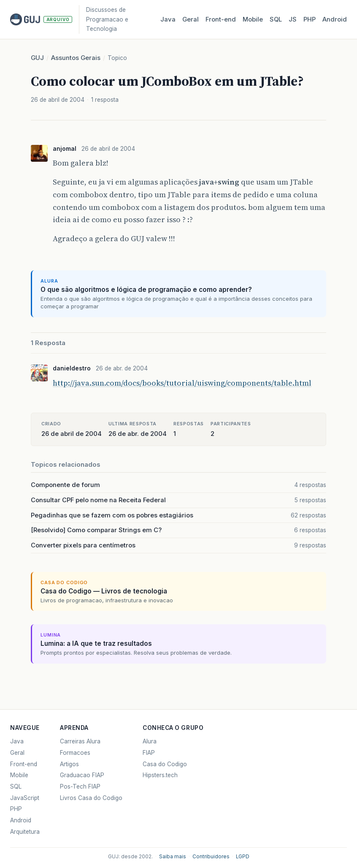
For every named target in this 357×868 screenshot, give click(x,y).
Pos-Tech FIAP (80, 786)
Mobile (253, 19)
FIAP (149, 753)
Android (335, 19)
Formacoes (75, 753)
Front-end (24, 764)
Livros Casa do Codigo (91, 798)
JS (293, 19)
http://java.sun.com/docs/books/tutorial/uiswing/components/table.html (182, 383)
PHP (310, 19)
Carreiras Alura (80, 741)
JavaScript (25, 798)
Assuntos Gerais (76, 58)
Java (168, 19)
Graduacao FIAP (82, 775)
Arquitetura (25, 832)
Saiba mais (173, 857)
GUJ (37, 58)
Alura (150, 741)
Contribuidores (211, 857)
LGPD (243, 857)
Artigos (69, 764)
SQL (276, 19)
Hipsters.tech (160, 775)
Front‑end (221, 19)
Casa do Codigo (165, 764)
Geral (191, 19)
